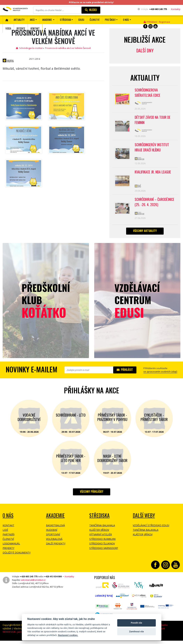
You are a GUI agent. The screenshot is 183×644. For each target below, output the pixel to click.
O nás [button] (126, 20)
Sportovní (53, 539)
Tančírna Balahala (102, 530)
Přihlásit (125, 374)
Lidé (5, 534)
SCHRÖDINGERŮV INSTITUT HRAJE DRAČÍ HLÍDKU (152, 150)
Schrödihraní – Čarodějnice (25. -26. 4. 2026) (155, 206)
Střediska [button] (65, 20)
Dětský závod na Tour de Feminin (153, 121)
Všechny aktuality (145, 235)
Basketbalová (55, 530)
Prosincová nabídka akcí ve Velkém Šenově (68, 48)
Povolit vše (136, 623)
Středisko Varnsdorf (104, 553)
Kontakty (176, 9)
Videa (8, 28)
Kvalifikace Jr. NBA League (153, 175)
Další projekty (56, 548)
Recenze (21, 28)
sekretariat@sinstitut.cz (33, 584)
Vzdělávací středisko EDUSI (151, 530)
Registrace (165, 22)
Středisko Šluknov (102, 548)
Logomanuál (11, 548)
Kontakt (35, 28)
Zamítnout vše (136, 632)
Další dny (145, 50)
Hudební (52, 534)
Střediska (99, 520)
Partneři (9, 539)
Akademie (55, 520)
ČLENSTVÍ (95, 20)
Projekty (8, 553)
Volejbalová (54, 543)
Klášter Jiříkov (99, 534)
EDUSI (81, 20)
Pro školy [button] (110, 20)
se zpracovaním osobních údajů (160, 376)
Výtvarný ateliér (101, 539)
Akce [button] (32, 20)
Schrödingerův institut (29, 48)
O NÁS (8, 520)
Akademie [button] (47, 20)
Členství (8, 543)
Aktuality (19, 20)
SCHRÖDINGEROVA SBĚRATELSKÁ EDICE (148, 93)
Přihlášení (150, 22)
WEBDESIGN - (17, 636)
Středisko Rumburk (102, 543)
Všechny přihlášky (92, 496)
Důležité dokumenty (17, 557)
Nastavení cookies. (68, 635)
